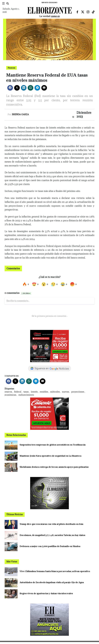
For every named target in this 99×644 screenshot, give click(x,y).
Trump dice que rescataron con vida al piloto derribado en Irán (51, 524)
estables (44, 392)
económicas (10, 395)
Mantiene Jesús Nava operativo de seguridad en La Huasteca (50, 456)
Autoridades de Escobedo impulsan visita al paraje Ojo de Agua (52, 582)
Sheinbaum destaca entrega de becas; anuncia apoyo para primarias (54, 467)
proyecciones (78, 392)
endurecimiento (26, 395)
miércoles (55, 392)
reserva (8, 392)
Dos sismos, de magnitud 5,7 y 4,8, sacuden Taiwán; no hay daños (52, 535)
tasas (26, 392)
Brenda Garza (20, 114)
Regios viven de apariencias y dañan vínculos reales (46, 594)
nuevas (66, 392)
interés (34, 392)
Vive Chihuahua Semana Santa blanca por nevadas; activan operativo (55, 571)
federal (18, 392)
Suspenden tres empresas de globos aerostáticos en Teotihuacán (53, 445)
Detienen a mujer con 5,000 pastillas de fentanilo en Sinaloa (50, 546)
